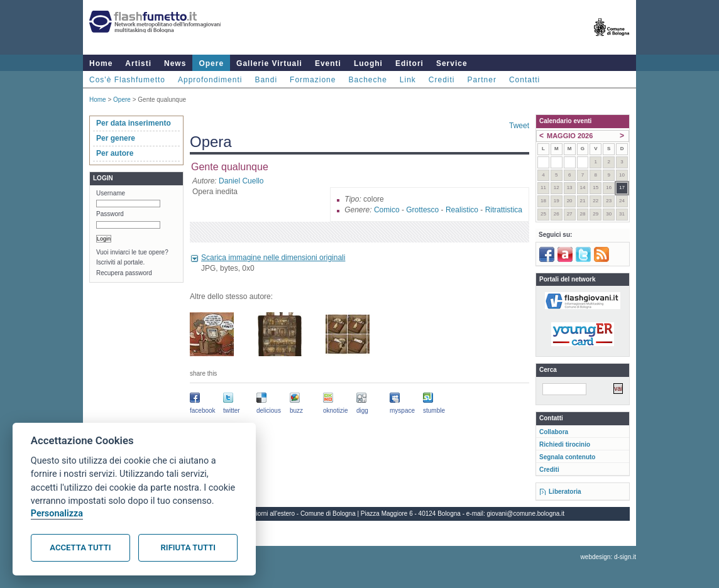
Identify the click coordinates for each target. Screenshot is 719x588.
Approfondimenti (210, 80)
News (175, 63)
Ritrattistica (504, 210)
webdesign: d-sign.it (608, 557)
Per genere (116, 138)
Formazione (313, 80)
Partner (482, 80)
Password (110, 214)
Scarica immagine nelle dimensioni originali (273, 258)
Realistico (462, 210)
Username (111, 193)
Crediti (442, 80)
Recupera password (124, 273)
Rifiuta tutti (188, 547)
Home (101, 63)
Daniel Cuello (241, 181)
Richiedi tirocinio (565, 444)
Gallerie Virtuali (269, 63)
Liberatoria (565, 492)
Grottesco (422, 210)
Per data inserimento (134, 123)
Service (452, 63)
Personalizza (57, 514)
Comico (387, 210)
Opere (211, 63)
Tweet (519, 126)
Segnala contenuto (567, 457)
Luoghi (368, 63)
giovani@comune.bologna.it (526, 514)
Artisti (138, 63)
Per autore (115, 153)
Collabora (554, 432)
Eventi (328, 63)
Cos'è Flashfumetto (127, 80)
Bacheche (367, 80)
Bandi (266, 80)
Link (408, 80)
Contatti (524, 80)
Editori (409, 63)
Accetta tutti (80, 547)
